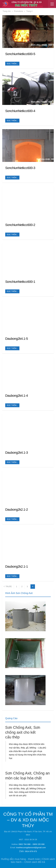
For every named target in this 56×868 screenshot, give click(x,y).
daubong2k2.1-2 (17, 510)
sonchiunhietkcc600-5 (20, 54)
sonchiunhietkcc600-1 (20, 282)
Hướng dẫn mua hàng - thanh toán (21, 859)
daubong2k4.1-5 (17, 339)
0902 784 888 (25, 844)
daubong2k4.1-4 (17, 396)
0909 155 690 (39, 844)
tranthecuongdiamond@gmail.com (31, 848)
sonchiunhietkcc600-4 (20, 111)
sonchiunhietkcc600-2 (20, 225)
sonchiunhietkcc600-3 (20, 168)
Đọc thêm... (12, 64)
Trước (8, 586)
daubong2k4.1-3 (17, 453)
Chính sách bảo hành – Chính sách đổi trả (33, 861)
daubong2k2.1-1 (17, 567)
